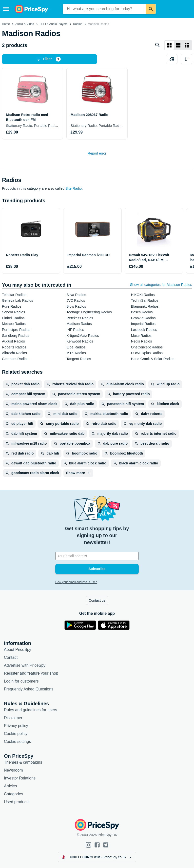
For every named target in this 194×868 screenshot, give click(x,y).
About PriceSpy (18, 650)
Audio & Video (25, 24)
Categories (13, 794)
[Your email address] (97, 556)
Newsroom (13, 770)
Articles (10, 786)
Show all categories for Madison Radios (161, 285)
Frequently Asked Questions (29, 689)
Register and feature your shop (31, 673)
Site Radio (74, 188)
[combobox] (105, 9)
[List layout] (178, 45)
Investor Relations (20, 778)
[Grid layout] (169, 45)
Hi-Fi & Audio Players (53, 24)
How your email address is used (76, 582)
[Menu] (6, 9)
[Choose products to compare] (172, 59)
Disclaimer (13, 718)
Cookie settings (17, 742)
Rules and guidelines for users (30, 710)
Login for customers (21, 681)
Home (6, 24)
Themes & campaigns (23, 762)
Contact (11, 657)
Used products (17, 802)
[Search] (151, 9)
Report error (97, 153)
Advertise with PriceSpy (25, 665)
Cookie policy (16, 734)
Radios (78, 24)
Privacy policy (16, 726)
